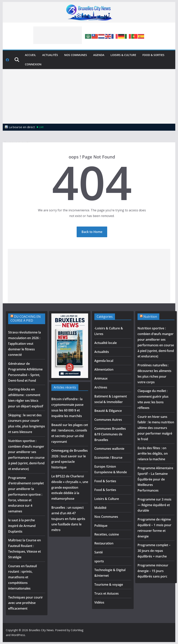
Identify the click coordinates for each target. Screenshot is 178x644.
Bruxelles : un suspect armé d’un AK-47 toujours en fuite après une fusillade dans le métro (68, 519)
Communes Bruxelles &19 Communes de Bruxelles (110, 434)
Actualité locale (106, 343)
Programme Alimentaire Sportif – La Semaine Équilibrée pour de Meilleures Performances (155, 479)
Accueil (30, 55)
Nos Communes (76, 55)
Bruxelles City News (41, 630)
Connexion (33, 64)
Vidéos (99, 602)
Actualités (50, 55)
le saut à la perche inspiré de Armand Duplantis (22, 526)
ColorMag (77, 630)
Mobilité (100, 508)
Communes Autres (108, 420)
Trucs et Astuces (107, 593)
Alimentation (104, 369)
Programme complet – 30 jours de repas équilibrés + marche (154, 551)
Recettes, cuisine (107, 534)
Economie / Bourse (108, 458)
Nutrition (150, 317)
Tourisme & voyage (109, 584)
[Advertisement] (58, 35)
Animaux (101, 378)
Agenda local (104, 361)
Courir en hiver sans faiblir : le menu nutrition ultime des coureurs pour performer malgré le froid (156, 428)
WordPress (18, 635)
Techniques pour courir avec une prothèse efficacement (25, 603)
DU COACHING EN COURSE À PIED (26, 319)
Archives (101, 387)
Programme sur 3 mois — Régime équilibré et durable (154, 505)
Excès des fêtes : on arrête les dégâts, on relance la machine (153, 454)
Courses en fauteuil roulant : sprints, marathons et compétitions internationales (22, 577)
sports (99, 561)
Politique (101, 526)
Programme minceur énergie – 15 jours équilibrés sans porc (153, 571)
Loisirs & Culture (123, 55)
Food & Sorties (153, 55)
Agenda (99, 55)
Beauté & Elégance (108, 411)
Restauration (104, 543)
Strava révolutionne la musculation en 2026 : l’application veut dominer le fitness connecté (25, 343)
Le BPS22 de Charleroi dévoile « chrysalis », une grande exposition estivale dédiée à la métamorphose (70, 487)
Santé (99, 552)
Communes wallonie (109, 449)
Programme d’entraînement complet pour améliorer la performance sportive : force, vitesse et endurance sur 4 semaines (26, 495)
